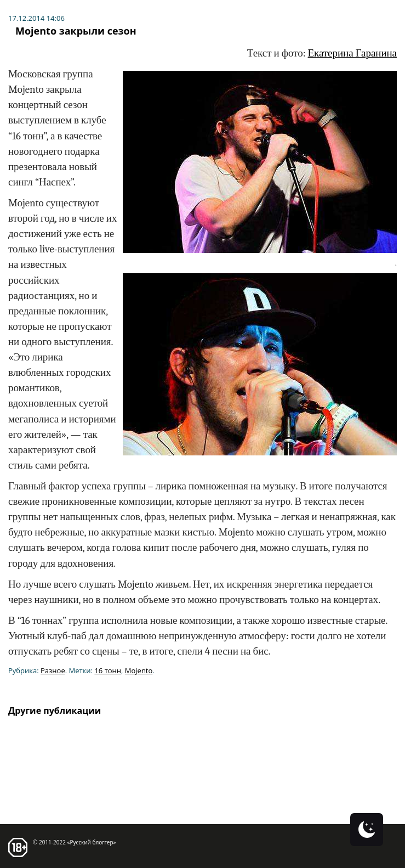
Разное (53, 670)
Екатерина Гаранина (352, 53)
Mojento (139, 670)
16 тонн (108, 670)
